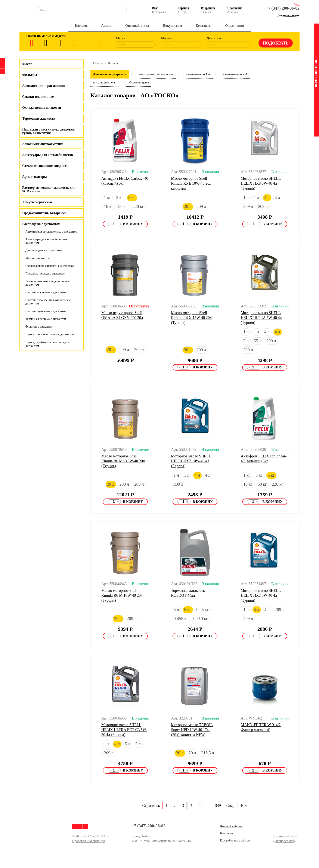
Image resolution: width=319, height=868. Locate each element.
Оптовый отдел (137, 26)
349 (218, 806)
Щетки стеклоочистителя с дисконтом (50, 334)
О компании (235, 26)
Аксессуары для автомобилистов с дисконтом (47, 241)
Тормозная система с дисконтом (46, 319)
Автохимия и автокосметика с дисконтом (51, 232)
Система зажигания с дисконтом (46, 292)
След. (231, 806)
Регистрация (159, 12)
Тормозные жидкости (39, 118)
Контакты (204, 26)
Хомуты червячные (37, 202)
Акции (106, 26)
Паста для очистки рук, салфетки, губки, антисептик (49, 131)
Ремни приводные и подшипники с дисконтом (48, 283)
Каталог (81, 26)
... (208, 806)
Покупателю (172, 26)
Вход (155, 8)
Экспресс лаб (284, 841)
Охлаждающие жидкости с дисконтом (49, 266)
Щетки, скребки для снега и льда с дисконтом (47, 344)
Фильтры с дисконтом (39, 327)
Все (244, 806)
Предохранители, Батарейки (44, 213)
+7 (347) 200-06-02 (283, 8)
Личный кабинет (231, 826)
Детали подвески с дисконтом (44, 250)
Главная (98, 63)
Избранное (208, 8)
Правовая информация (88, 841)
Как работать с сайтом (235, 841)
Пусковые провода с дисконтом (45, 274)
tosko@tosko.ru (143, 836)
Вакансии (226, 833)
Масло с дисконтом (38, 258)
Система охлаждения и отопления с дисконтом (48, 302)
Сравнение (235, 8)
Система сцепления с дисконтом (46, 311)
